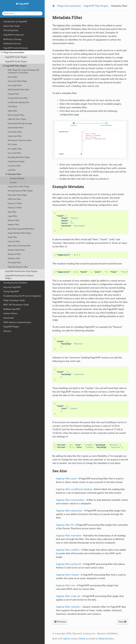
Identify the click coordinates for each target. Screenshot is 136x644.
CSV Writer (13, 107)
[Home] (53, 6)
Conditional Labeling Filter (19, 103)
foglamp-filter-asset (66, 479)
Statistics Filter (14, 259)
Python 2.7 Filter (15, 204)
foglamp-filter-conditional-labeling (74, 489)
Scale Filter (12, 237)
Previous (60, 622)
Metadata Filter (13, 174)
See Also (13, 183)
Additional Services (12, 44)
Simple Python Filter (16, 250)
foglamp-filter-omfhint (68, 550)
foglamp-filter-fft (65, 525)
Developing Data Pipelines (15, 283)
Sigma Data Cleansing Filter (19, 246)
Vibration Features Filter (18, 267)
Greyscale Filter (14, 153)
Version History (10, 313)
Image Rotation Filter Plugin (19, 233)
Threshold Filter (14, 263)
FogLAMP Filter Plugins (15, 66)
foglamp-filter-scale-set (68, 596)
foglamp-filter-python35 (69, 564)
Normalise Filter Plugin (17, 195)
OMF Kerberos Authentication (17, 322)
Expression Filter (15, 136)
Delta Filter (12, 111)
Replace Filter (13, 225)
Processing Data (11, 30)
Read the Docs (106, 639)
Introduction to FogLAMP (15, 22)
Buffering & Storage (12, 39)
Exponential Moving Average (20, 124)
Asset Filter (13, 77)
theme (82, 639)
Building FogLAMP (12, 309)
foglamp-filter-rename (67, 575)
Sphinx (67, 639)
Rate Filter (12, 212)
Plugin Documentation (13, 53)
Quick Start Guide (12, 26)
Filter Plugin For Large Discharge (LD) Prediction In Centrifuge (23, 71)
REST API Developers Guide (16, 305)
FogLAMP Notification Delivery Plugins (19, 277)
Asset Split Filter (15, 86)
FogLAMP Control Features (16, 48)
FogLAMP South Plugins (16, 57)
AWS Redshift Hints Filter (19, 90)
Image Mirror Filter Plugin (19, 187)
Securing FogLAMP (12, 287)
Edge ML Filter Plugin (17, 119)
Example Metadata (17, 179)
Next (122, 622)
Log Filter (12, 170)
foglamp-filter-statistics (68, 607)
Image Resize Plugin (16, 162)
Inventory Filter (14, 166)
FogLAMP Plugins (11, 327)
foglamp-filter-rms (65, 586)
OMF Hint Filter (14, 199)
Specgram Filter (14, 254)
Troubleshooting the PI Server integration (22, 296)
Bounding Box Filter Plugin (19, 157)
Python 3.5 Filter (15, 208)
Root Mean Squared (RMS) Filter (21, 229)
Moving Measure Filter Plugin (20, 191)
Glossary (7, 331)
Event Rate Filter (15, 132)
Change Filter (13, 94)
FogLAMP (23, 4)
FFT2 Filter (12, 145)
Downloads (9, 318)
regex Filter (13, 216)
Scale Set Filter (14, 242)
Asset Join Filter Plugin (17, 81)
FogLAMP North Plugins (16, 62)
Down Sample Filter (16, 115)
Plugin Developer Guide (14, 300)
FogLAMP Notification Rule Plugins (21, 271)
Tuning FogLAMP (11, 291)
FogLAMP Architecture (14, 35)
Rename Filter (14, 221)
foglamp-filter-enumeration (70, 500)
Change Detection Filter (18, 98)
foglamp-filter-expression (69, 511)
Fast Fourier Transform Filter (20, 141)
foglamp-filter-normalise (69, 536)
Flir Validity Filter (15, 149)
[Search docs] (22, 13)
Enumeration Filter (16, 128)
